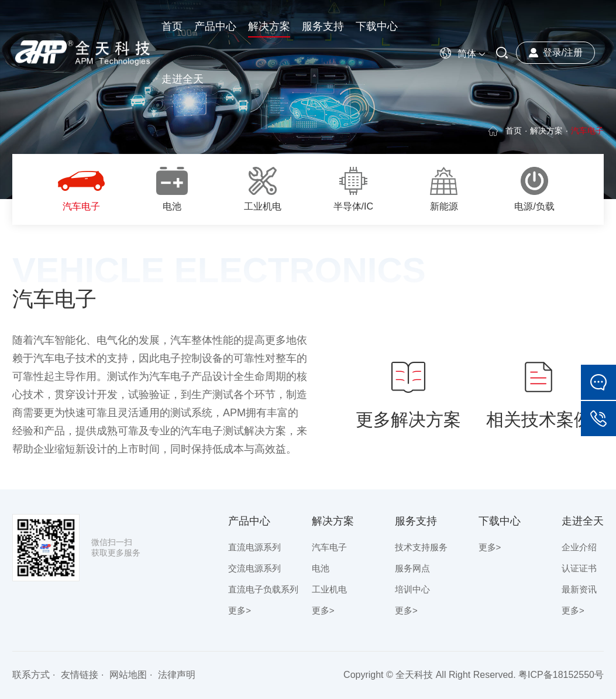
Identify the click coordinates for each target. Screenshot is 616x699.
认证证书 (579, 568)
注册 (573, 52)
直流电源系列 (254, 547)
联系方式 (31, 675)
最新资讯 (579, 589)
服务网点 (412, 568)
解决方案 (546, 131)
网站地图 (128, 675)
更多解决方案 (408, 394)
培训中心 (412, 589)
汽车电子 (329, 547)
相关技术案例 (539, 394)
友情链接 (80, 675)
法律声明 (177, 675)
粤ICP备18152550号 (561, 675)
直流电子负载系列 (263, 589)
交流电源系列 (254, 568)
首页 (514, 131)
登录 (552, 52)
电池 (321, 568)
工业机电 (329, 589)
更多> (240, 610)
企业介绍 (579, 547)
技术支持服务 (421, 547)
